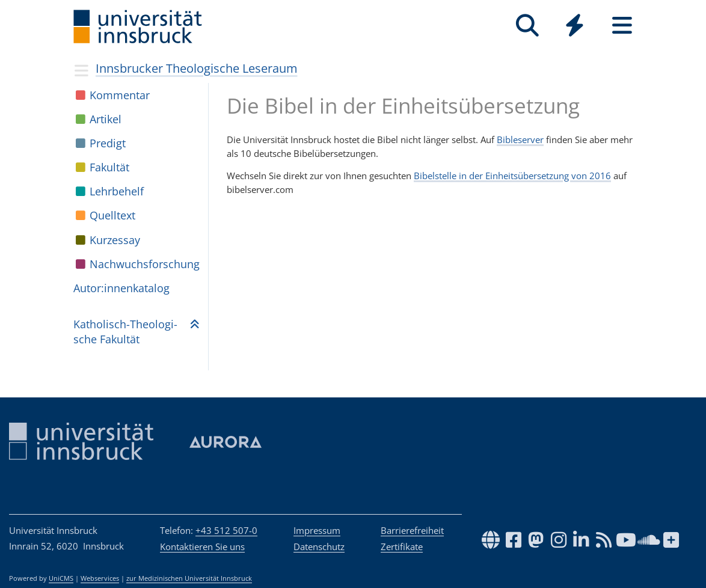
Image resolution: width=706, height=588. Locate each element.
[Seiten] (622, 26)
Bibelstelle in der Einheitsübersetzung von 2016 (512, 176)
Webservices (100, 578)
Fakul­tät (109, 167)
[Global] (575, 27)
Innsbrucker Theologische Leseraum (197, 68)
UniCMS (61, 578)
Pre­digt (108, 143)
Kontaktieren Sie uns (202, 547)
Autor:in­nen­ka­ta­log (121, 288)
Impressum (317, 530)
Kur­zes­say (115, 240)
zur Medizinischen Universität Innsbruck (189, 578)
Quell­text (112, 215)
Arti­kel (106, 119)
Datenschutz (319, 547)
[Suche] (527, 26)
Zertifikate (402, 547)
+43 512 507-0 (226, 530)
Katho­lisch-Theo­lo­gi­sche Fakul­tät (125, 332)
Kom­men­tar (120, 95)
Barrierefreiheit (412, 530)
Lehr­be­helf (117, 191)
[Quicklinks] (575, 26)
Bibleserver (520, 139)
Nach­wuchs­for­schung (145, 264)
